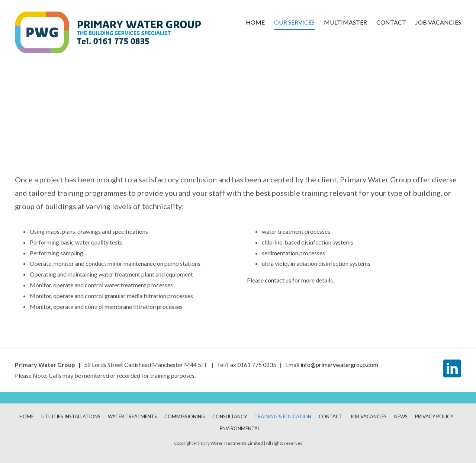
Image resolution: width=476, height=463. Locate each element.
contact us (278, 280)
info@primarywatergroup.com (339, 365)
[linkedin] (452, 368)
